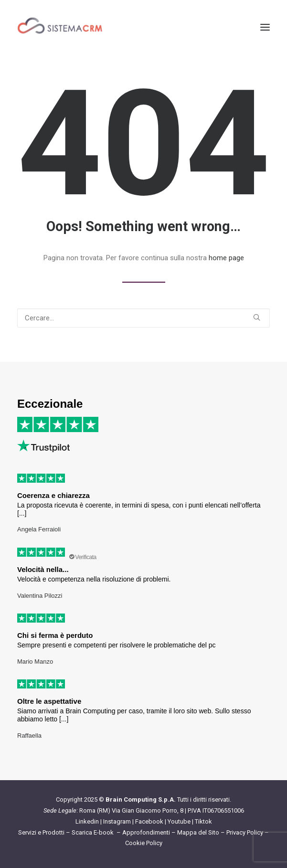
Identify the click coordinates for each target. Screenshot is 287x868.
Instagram (117, 821)
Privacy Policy (245, 832)
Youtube (179, 821)
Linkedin (87, 821)
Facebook (149, 821)
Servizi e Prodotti (41, 832)
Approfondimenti (146, 832)
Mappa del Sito (198, 832)
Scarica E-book (93, 832)
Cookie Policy (144, 843)
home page (226, 258)
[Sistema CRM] (60, 27)
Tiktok (203, 821)
